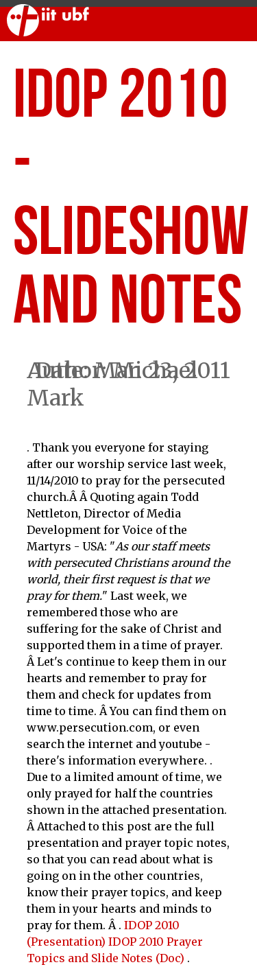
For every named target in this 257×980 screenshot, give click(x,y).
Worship (44, 58)
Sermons (123, 58)
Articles (203, 58)
